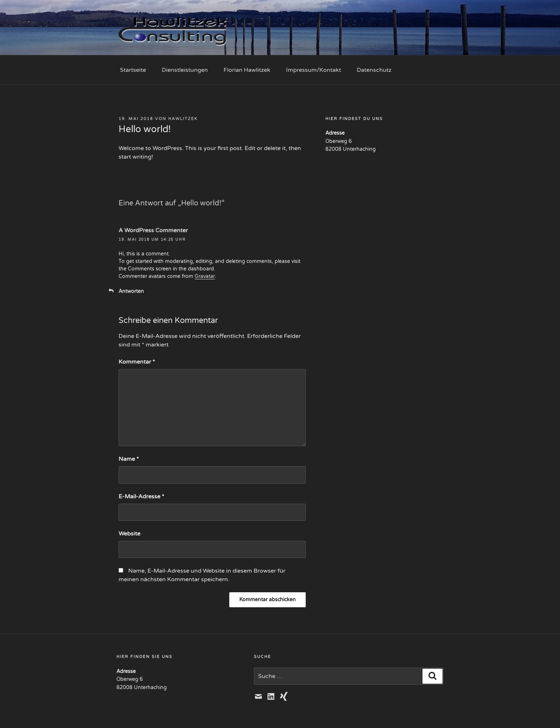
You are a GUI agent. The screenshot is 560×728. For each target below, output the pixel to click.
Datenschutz (374, 70)
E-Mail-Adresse (141, 497)
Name (129, 459)
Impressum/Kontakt (314, 70)
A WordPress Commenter (153, 230)
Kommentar (137, 362)
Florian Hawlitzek (247, 70)
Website (129, 534)
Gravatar (205, 276)
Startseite (133, 70)
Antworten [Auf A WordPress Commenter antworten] (131, 291)
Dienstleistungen (185, 70)
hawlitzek (183, 119)
